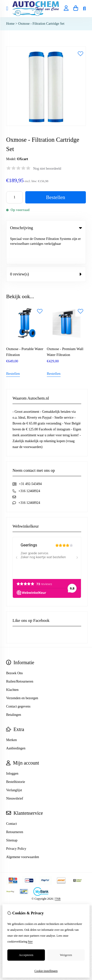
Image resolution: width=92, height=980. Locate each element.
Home (10, 24)
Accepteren (26, 955)
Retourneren (15, 803)
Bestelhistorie (16, 753)
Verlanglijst (14, 762)
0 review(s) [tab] (46, 245)
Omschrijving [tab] (46, 228)
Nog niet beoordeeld (47, 169)
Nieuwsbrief (15, 770)
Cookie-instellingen (46, 971)
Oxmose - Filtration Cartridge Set (41, 24)
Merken (12, 711)
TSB (58, 870)
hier (30, 942)
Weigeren (66, 955)
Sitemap (12, 812)
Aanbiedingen (16, 720)
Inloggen (12, 745)
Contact (12, 795)
